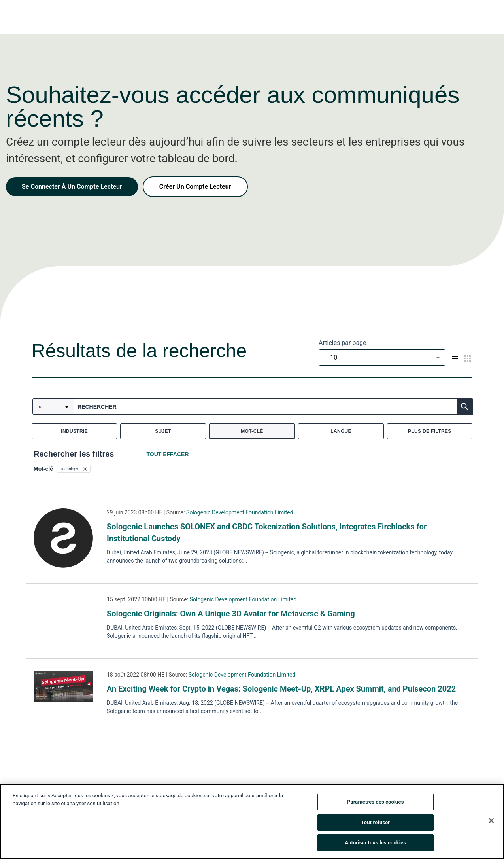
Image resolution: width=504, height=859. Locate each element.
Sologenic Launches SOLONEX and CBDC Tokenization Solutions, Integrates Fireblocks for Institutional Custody (267, 533)
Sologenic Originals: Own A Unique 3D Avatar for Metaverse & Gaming (231, 614)
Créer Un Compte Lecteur (195, 187)
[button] (74, 469)
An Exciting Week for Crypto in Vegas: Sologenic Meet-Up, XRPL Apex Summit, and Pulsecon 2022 (281, 689)
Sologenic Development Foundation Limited (240, 512)
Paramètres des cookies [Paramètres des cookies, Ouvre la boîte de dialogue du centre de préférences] (375, 802)
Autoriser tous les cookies (375, 843)
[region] (252, 821)
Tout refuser (376, 822)
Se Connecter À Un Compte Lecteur (72, 187)
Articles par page (343, 343)
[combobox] (382, 357)
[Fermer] (491, 821)
